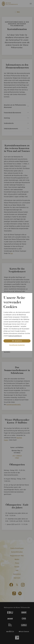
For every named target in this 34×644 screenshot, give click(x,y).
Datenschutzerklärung (15, 336)
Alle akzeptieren (17, 341)
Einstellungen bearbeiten (17, 345)
